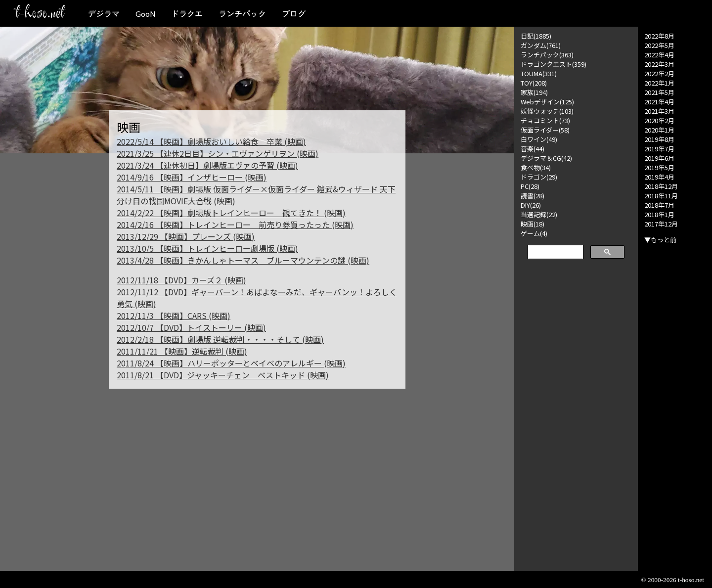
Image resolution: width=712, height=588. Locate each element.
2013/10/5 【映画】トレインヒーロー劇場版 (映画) (207, 248)
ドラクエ (187, 13)
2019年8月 (659, 139)
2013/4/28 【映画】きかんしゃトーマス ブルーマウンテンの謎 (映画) (243, 260)
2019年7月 (659, 149)
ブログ (294, 13)
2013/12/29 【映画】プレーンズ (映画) (186, 236)
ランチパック (242, 13)
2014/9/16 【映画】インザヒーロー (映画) (192, 177)
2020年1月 (659, 130)
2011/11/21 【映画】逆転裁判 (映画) (182, 351)
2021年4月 (659, 102)
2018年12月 (661, 186)
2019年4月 (659, 177)
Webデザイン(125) (547, 102)
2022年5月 (659, 45)
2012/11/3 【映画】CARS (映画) (174, 316)
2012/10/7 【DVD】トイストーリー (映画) (191, 327)
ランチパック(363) (547, 55)
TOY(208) (534, 83)
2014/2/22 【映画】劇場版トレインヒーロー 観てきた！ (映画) (231, 213)
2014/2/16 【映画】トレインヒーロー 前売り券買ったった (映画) (235, 225)
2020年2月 (659, 120)
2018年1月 (659, 214)
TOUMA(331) (539, 73)
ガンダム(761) (541, 45)
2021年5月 (659, 92)
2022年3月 (659, 64)
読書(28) (533, 196)
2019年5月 (659, 167)
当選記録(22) (539, 214)
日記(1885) (536, 36)
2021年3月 (659, 111)
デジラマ (104, 13)
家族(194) (534, 92)
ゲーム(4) (534, 233)
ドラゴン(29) (539, 177)
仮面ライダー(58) (545, 130)
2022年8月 (659, 36)
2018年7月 (659, 205)
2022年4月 (659, 55)
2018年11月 (661, 196)
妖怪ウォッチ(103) (547, 111)
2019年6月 (659, 158)
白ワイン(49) (539, 139)
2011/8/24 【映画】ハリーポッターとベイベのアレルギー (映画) (231, 363)
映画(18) (533, 224)
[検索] (555, 252)
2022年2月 (659, 73)
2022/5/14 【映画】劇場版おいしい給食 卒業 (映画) (211, 141)
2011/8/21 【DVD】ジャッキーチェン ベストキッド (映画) (223, 375)
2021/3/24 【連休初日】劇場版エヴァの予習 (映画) (207, 165)
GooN (145, 13)
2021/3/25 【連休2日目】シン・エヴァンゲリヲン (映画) (218, 153)
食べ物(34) (536, 167)
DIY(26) (531, 205)
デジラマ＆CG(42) (546, 158)
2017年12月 (661, 224)
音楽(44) (533, 149)
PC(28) (530, 186)
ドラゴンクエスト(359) (554, 64)
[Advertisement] (576, 416)
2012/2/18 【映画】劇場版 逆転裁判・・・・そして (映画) (220, 339)
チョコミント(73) (545, 120)
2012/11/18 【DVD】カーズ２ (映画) (181, 280)
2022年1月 (659, 83)
